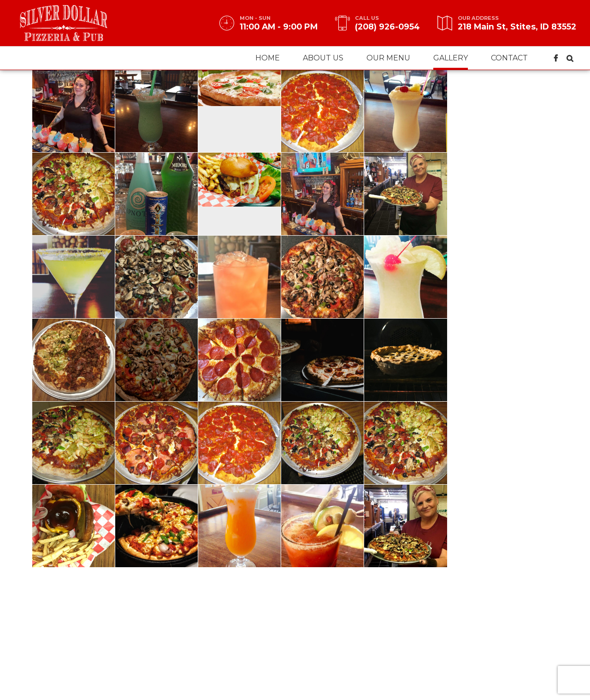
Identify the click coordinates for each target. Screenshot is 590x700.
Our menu (388, 58)
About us (323, 58)
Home (268, 58)
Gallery (451, 58)
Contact (509, 58)
